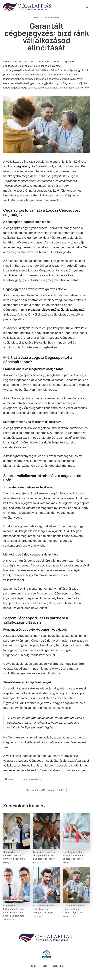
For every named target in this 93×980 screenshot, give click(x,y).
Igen (51, 790)
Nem (62, 790)
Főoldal (33, 966)
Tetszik (9, 779)
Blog (45, 966)
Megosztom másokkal (32, 779)
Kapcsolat (58, 966)
